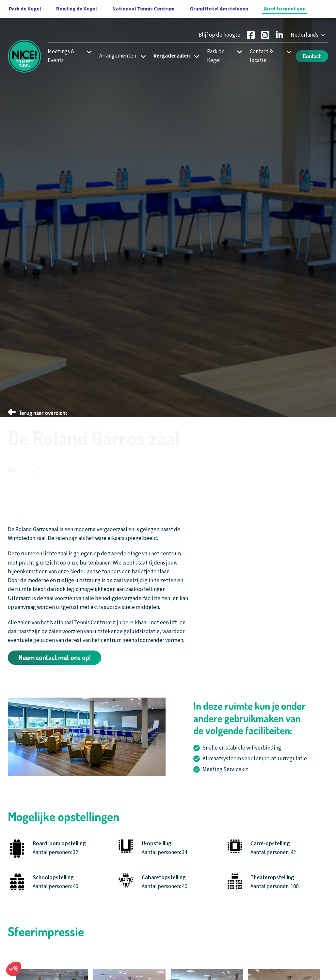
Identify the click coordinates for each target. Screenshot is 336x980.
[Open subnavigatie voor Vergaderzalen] (195, 56)
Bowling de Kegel (77, 9)
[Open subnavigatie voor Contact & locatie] (287, 52)
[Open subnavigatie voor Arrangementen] (141, 56)
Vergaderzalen (172, 56)
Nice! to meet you (285, 9)
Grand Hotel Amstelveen (219, 9)
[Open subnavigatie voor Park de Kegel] (238, 52)
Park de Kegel (216, 56)
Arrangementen (118, 56)
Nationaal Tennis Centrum (144, 9)
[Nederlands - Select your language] (308, 35)
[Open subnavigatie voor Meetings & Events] (87, 52)
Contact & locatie (261, 56)
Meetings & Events (61, 56)
